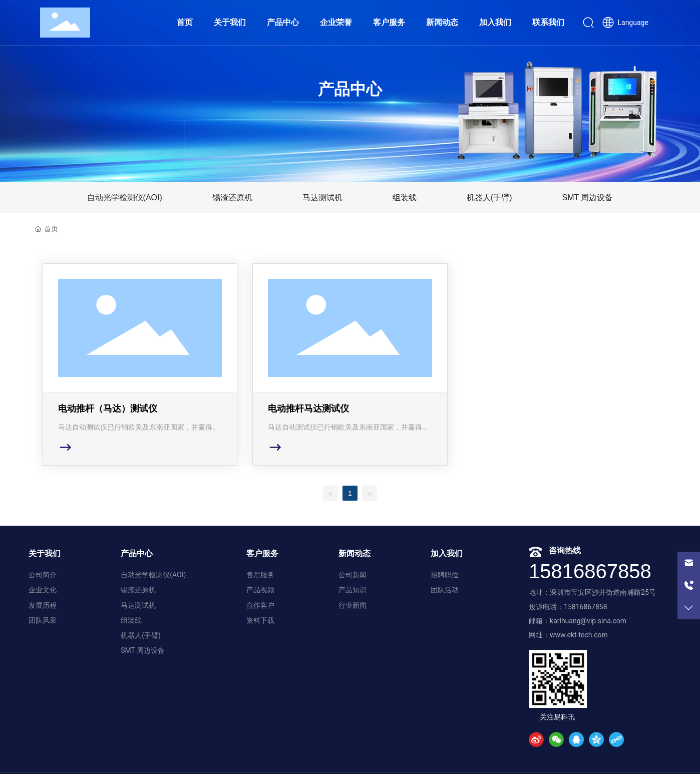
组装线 (405, 198)
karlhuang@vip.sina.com (588, 621)
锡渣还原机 (232, 198)
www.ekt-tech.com (579, 635)
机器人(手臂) (489, 198)
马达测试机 (322, 198)
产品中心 (350, 89)
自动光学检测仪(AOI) (125, 198)
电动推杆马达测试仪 (350, 364)
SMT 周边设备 (587, 198)
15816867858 (590, 571)
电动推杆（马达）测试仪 (140, 364)
